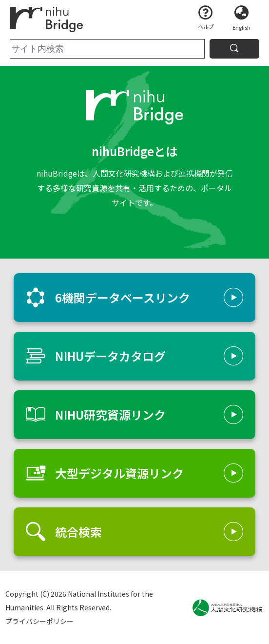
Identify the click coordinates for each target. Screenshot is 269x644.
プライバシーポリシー (39, 621)
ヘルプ (206, 26)
